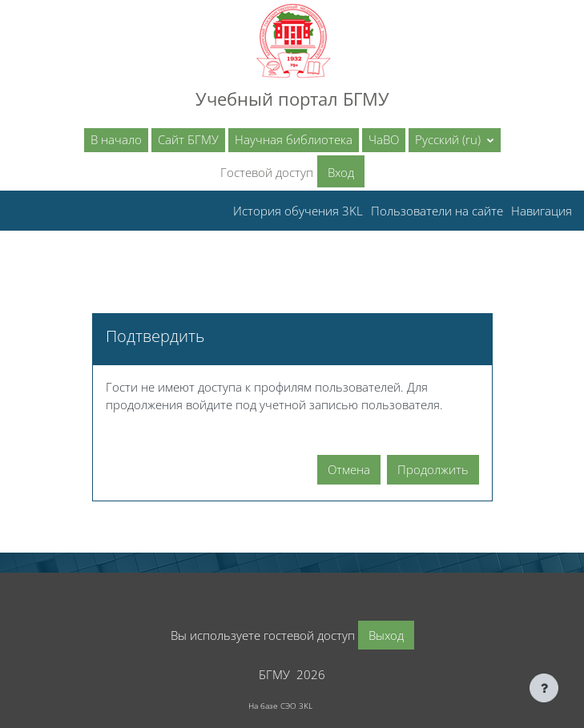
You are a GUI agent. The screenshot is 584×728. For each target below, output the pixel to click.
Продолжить (433, 469)
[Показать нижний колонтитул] (544, 688)
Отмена (349, 469)
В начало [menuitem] (116, 139)
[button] (455, 140)
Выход (386, 635)
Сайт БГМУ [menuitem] (188, 139)
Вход (341, 172)
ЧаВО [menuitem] (384, 139)
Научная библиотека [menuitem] (294, 139)
